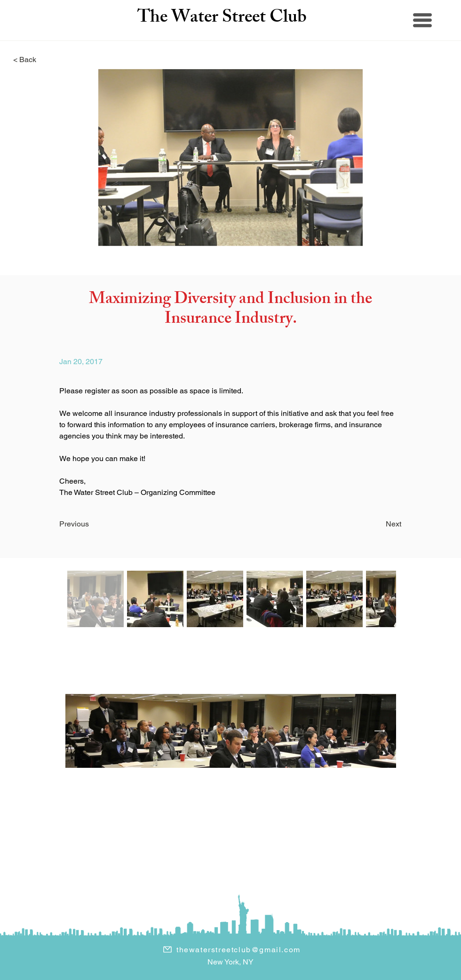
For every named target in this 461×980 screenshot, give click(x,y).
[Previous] (96, 525)
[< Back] (44, 60)
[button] (422, 20)
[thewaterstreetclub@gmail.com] (231, 950)
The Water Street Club (222, 19)
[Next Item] (380, 731)
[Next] (373, 525)
